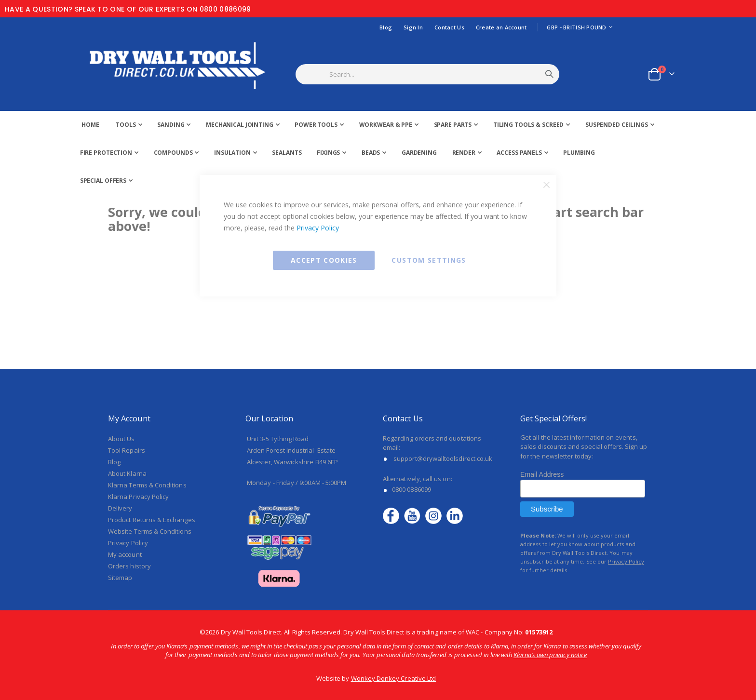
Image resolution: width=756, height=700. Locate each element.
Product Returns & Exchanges (152, 520)
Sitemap (120, 578)
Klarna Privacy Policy (138, 497)
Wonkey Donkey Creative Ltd (394, 678)
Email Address (542, 474)
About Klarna (127, 473)
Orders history (129, 566)
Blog (386, 27)
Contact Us (449, 27)
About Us (121, 439)
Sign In (413, 27)
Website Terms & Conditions (150, 531)
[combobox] (439, 74)
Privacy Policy (318, 228)
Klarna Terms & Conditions (147, 485)
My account (125, 554)
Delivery (120, 508)
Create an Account (501, 27)
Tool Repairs (127, 450)
